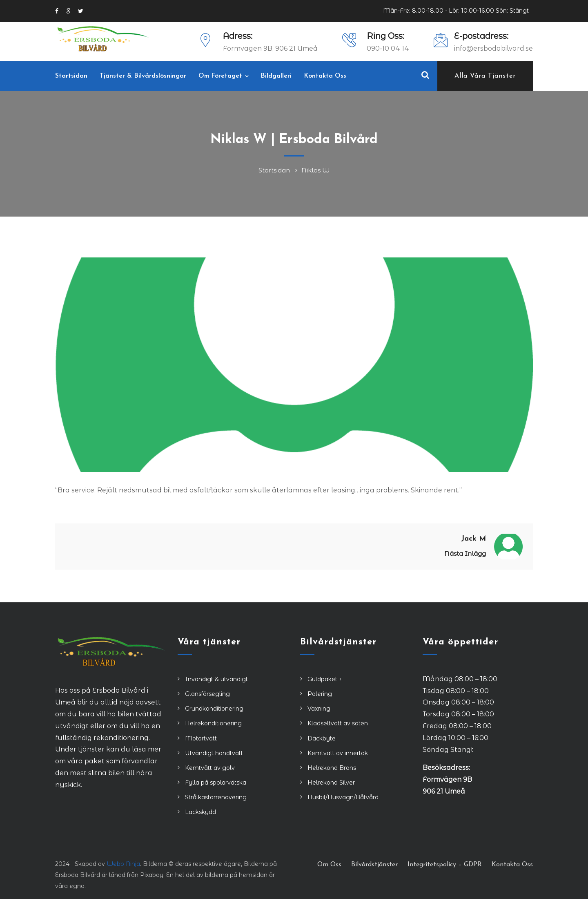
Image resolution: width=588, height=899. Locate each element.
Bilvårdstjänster (374, 865)
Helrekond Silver (331, 783)
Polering (320, 694)
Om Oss (329, 865)
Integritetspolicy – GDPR (445, 865)
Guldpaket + (325, 679)
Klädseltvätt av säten (338, 723)
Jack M (473, 539)
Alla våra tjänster (485, 76)
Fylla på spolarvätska (216, 783)
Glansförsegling (207, 694)
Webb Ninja (123, 864)
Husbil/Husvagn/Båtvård (343, 797)
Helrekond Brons (332, 768)
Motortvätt (201, 738)
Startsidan (71, 76)
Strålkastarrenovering (216, 797)
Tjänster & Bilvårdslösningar (143, 76)
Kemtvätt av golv (210, 768)
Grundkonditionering (214, 709)
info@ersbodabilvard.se (493, 48)
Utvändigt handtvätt (214, 753)
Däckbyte (322, 738)
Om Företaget (220, 76)
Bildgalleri (276, 76)
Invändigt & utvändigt (216, 679)
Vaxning (319, 709)
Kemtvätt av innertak (338, 753)
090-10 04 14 (388, 48)
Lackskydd (200, 812)
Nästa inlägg (465, 553)
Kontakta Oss (325, 76)
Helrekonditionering (213, 723)
